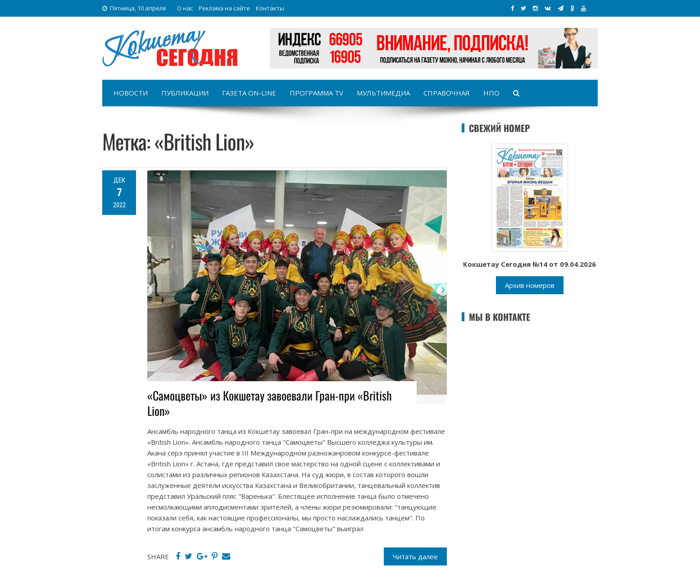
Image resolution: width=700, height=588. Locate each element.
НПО (491, 93)
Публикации (185, 93)
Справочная (447, 93)
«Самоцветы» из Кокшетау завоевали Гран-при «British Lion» (270, 403)
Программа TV (316, 93)
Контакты (270, 8)
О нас (185, 8)
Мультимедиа (383, 93)
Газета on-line (249, 93)
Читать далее (415, 556)
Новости (131, 93)
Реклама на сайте (224, 8)
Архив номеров (530, 285)
